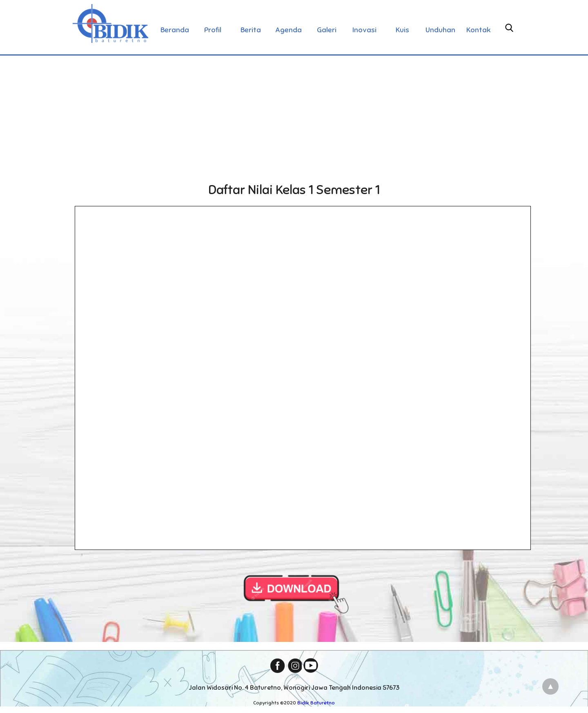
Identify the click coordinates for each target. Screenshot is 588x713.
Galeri (327, 30)
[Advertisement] (294, 116)
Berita (251, 30)
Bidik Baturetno (316, 703)
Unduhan (440, 30)
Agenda (288, 30)
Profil (213, 30)
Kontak (479, 30)
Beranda (175, 30)
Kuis (402, 30)
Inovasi (364, 30)
